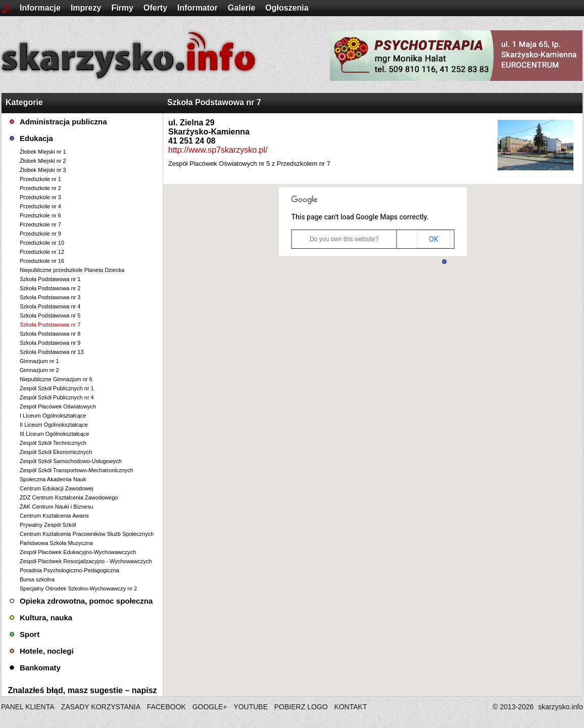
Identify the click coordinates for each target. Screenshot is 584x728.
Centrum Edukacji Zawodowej (57, 488)
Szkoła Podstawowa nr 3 (50, 297)
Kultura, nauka (46, 618)
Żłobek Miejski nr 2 (43, 161)
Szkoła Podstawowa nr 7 (50, 325)
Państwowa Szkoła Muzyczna (56, 543)
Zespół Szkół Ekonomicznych (56, 452)
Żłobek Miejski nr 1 (43, 152)
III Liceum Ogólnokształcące (55, 434)
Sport (30, 634)
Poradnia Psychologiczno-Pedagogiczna (69, 570)
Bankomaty (40, 668)
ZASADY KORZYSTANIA (101, 707)
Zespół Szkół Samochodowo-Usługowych (71, 461)
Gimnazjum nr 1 (39, 361)
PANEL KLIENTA (29, 707)
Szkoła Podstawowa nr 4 (50, 306)
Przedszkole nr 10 (42, 243)
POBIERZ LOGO (301, 707)
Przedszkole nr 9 (40, 234)
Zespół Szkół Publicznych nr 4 (57, 397)
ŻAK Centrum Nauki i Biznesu (57, 507)
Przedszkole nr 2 (40, 188)
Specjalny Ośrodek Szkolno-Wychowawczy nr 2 (78, 588)
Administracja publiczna (63, 122)
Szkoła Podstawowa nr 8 (50, 334)
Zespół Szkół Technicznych (53, 443)
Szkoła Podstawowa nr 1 (50, 279)
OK (433, 239)
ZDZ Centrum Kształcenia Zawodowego (69, 497)
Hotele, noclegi (47, 651)
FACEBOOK (166, 707)
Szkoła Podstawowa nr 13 (52, 352)
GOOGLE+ (210, 707)
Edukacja (36, 138)
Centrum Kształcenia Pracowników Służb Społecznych (87, 534)
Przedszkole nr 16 (42, 261)
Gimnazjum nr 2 (39, 370)
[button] (444, 262)
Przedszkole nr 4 (40, 206)
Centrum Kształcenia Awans (54, 516)
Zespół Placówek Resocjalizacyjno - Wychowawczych (86, 561)
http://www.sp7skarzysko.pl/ (218, 150)
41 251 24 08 (192, 141)
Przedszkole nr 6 (40, 215)
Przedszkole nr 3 (40, 197)
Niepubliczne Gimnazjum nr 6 (56, 379)
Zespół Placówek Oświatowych (58, 406)
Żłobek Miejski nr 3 (43, 170)
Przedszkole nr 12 (42, 252)
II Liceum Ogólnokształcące (54, 425)
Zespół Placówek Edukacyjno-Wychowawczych (78, 552)
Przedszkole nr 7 (40, 224)
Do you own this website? (344, 239)
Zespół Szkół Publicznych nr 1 (57, 388)
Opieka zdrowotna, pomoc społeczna (86, 601)
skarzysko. (561, 707)
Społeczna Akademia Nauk (53, 479)
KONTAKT (350, 707)
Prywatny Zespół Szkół (48, 525)
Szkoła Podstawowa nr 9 (50, 343)
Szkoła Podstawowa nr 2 (50, 288)
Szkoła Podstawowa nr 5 (50, 315)
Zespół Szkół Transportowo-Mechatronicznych (77, 470)
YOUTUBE (251, 707)
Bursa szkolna (37, 579)
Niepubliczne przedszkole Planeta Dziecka (72, 270)
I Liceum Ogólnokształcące (53, 416)
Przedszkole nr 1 (40, 179)
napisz (144, 690)
